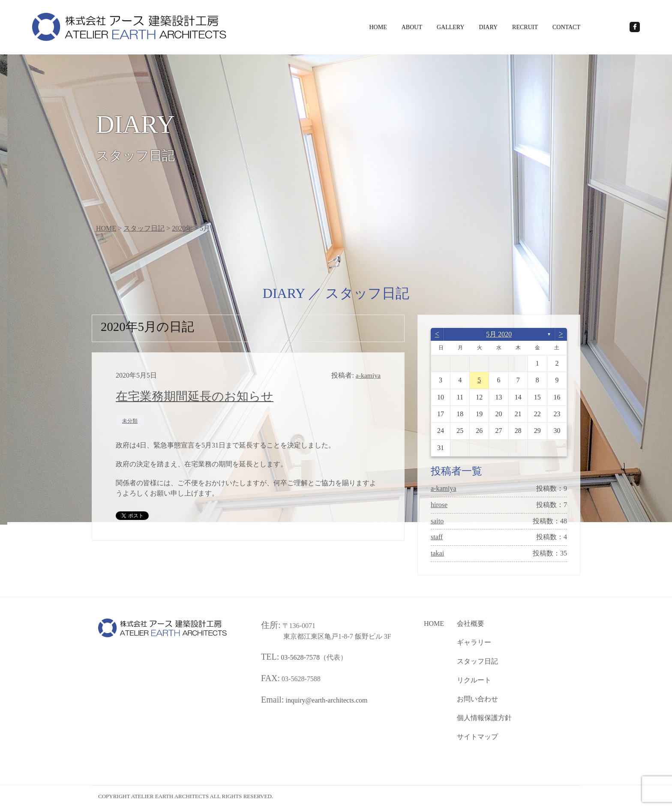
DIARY (489, 27)
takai (437, 554)
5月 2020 (499, 335)
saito (437, 522)
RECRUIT (525, 27)
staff (437, 538)
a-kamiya (444, 489)
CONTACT (566, 27)
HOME (378, 27)
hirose (439, 506)
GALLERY (451, 27)
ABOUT (412, 27)
